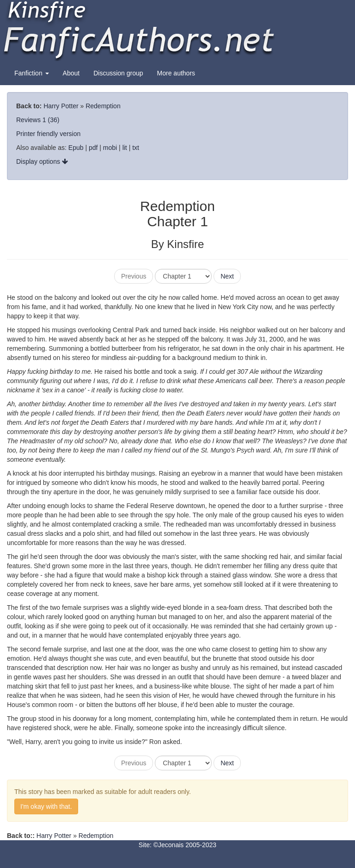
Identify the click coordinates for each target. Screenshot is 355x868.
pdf (93, 148)
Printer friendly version (48, 134)
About (71, 73)
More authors (176, 73)
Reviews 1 (31, 120)
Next (227, 276)
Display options (42, 161)
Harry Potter (61, 106)
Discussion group (118, 73)
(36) (53, 120)
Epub (76, 148)
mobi (110, 148)
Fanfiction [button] (32, 73)
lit (125, 148)
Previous (134, 276)
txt (136, 148)
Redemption (103, 106)
